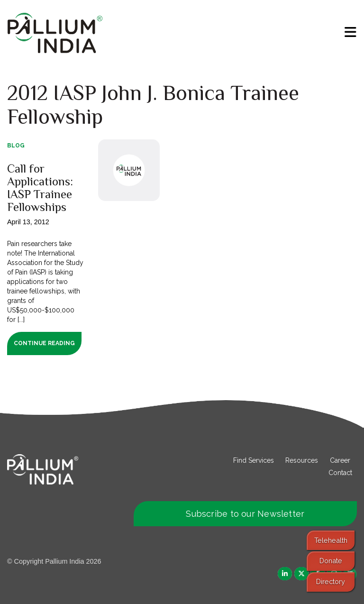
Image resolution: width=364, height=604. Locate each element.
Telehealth (331, 540)
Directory (331, 581)
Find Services (254, 460)
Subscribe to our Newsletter (245, 514)
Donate (331, 561)
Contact (340, 473)
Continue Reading (44, 343)
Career (340, 460)
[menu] (350, 32)
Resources (302, 460)
